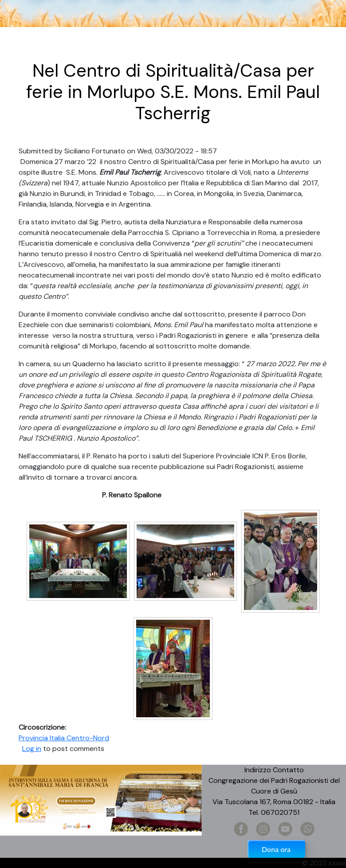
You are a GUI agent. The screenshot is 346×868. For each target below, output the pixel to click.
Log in (32, 749)
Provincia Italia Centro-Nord (64, 738)
